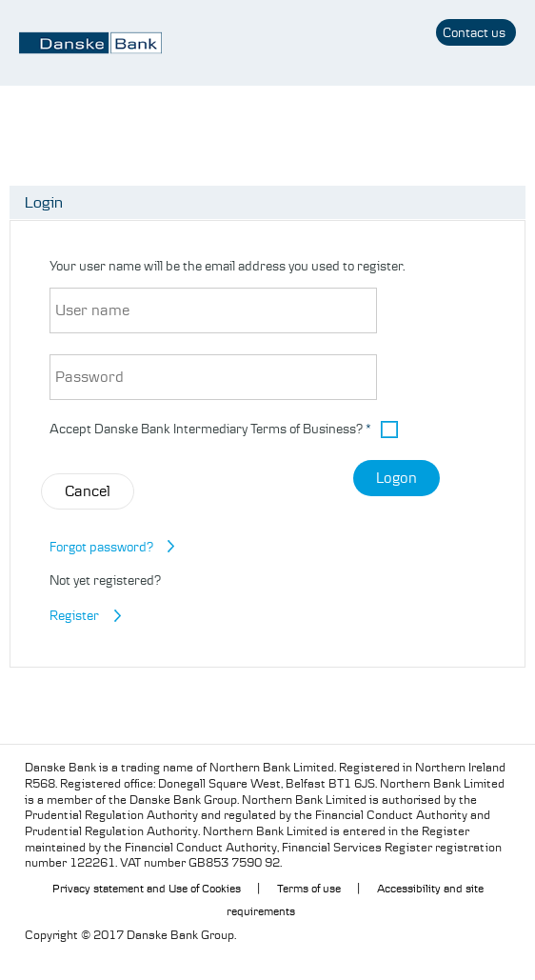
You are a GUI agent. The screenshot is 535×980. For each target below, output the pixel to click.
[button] (394, 430)
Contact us (474, 32)
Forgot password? (101, 547)
